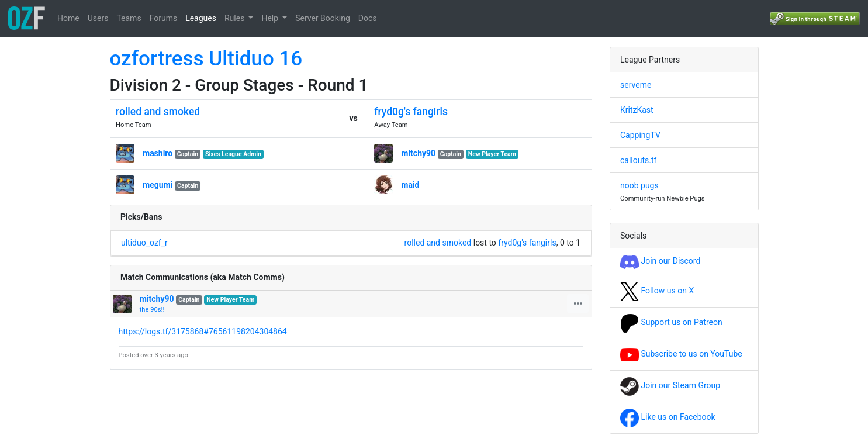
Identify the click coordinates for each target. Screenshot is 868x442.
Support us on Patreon (671, 322)
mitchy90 (418, 153)
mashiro (158, 153)
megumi (158, 185)
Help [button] (271, 18)
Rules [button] (236, 18)
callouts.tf (638, 160)
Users (98, 18)
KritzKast (637, 110)
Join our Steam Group (670, 385)
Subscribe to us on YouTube (681, 354)
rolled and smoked (158, 112)
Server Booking (323, 18)
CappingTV (640, 135)
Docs (368, 18)
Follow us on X (657, 291)
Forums (164, 18)
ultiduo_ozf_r (144, 243)
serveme (636, 85)
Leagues (201, 18)
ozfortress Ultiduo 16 (206, 59)
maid (410, 185)
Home (68, 18)
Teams (129, 18)
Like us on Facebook (668, 417)
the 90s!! (152, 310)
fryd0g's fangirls (411, 112)
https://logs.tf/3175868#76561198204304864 (203, 331)
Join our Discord (660, 261)
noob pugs (639, 185)
